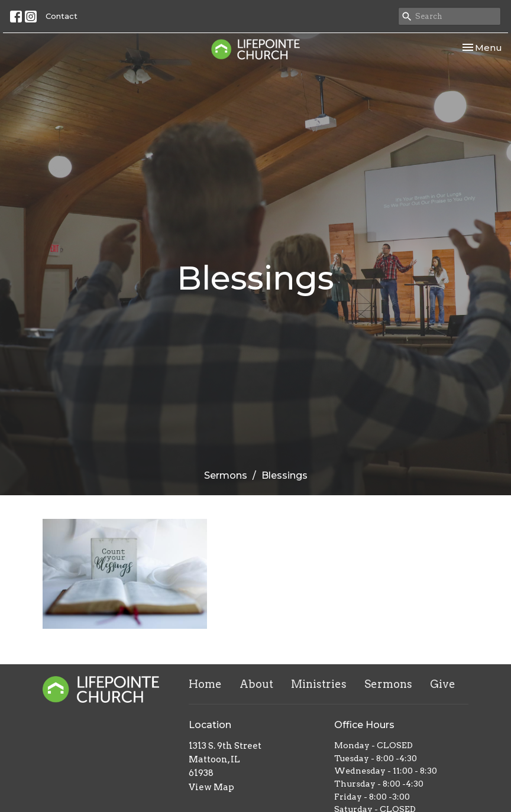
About (256, 684)
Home (205, 684)
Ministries (319, 684)
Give (443, 684)
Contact (62, 16)
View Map (211, 787)
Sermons (226, 475)
